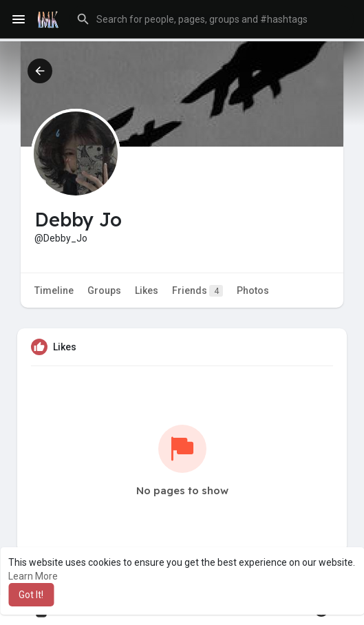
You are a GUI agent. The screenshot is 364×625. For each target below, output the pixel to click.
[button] (212, 19)
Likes (147, 290)
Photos (253, 290)
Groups (104, 290)
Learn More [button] (33, 576)
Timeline (54, 290)
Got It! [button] (31, 595)
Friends (197, 291)
